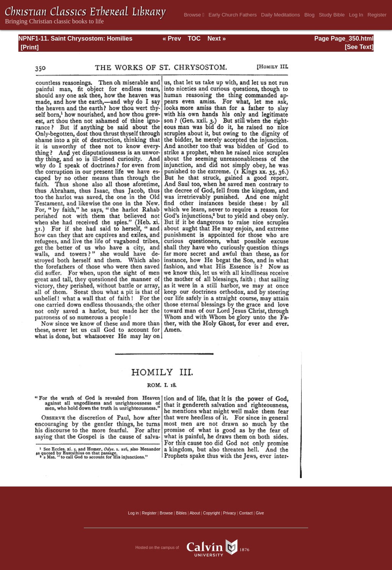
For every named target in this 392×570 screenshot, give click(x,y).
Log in (134, 513)
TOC (194, 38)
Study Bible (332, 15)
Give (260, 513)
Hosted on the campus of (196, 548)
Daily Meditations (280, 15)
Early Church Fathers (233, 15)
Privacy (230, 513)
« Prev (172, 38)
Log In (356, 15)
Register (377, 15)
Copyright (212, 513)
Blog (310, 15)
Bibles (181, 513)
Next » (217, 38)
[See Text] (359, 47)
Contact (246, 513)
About (195, 513)
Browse (194, 15)
